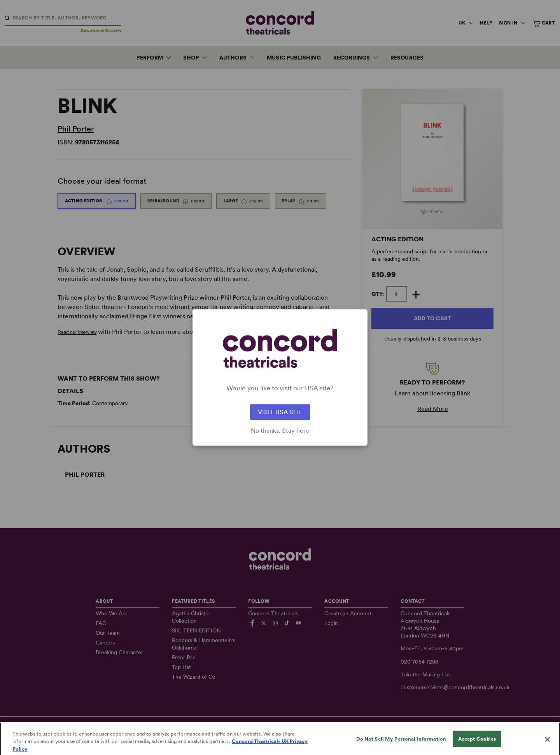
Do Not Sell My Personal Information (401, 744)
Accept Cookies (477, 744)
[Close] (548, 744)
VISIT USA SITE (280, 412)
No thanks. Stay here (280, 431)
